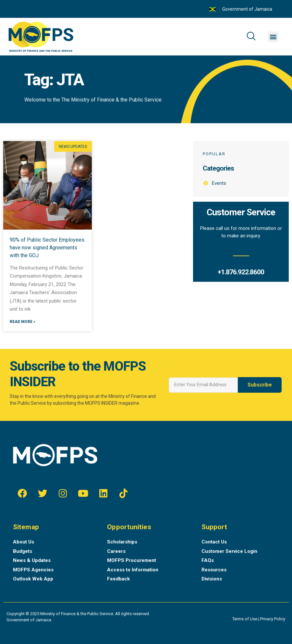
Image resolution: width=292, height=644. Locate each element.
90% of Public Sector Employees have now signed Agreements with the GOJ (47, 248)
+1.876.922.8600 (241, 272)
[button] (273, 37)
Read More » (23, 322)
